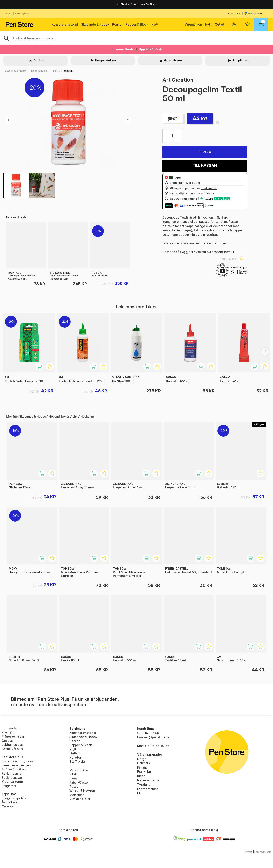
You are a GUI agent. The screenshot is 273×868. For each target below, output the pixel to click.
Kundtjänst (235, 13)
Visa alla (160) (80, 799)
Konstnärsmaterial (65, 24)
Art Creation (178, 80)
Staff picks (77, 761)
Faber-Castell (79, 782)
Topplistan (240, 60)
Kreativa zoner (12, 782)
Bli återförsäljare (14, 769)
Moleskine (77, 795)
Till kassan (205, 166)
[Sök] (136, 38)
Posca (74, 787)
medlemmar (209, 188)
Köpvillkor (9, 794)
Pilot (73, 774)
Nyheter (75, 757)
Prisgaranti (9, 786)
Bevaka (205, 152)
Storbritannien (148, 789)
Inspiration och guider (17, 761)
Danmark (144, 763)
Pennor (117, 24)
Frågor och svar (13, 736)
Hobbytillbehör (40, 71)
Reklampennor (12, 773)
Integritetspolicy (14, 798)
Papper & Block (137, 24)
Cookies (8, 806)
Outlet (220, 24)
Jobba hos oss (12, 745)
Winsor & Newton (82, 791)
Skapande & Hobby (95, 24)
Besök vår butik (13, 749)
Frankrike (144, 772)
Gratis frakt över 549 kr (136, 4)
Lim (55, 71)
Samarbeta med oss (16, 765)
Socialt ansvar (12, 778)
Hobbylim (67, 71)
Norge (142, 759)
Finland (142, 767)
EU (139, 793)
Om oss (7, 741)
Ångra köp (9, 802)
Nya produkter (106, 60)
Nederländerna (148, 780)
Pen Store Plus (12, 757)
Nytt (208, 24)
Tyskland (144, 785)
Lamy (73, 778)
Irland (141, 776)
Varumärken (193, 24)
